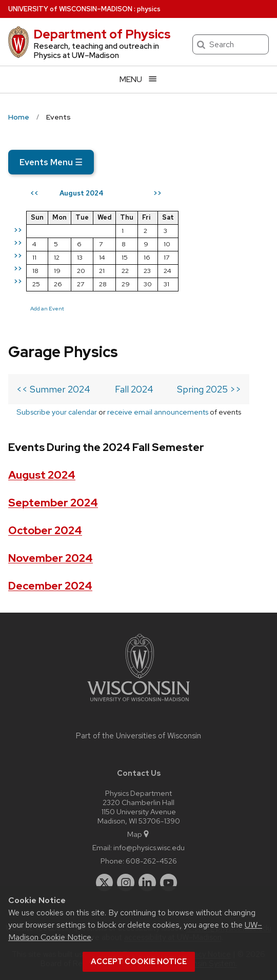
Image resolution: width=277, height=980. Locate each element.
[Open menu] (138, 79)
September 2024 (53, 503)
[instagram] (126, 883)
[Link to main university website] (138, 703)
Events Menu (51, 162)
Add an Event (47, 308)
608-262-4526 (151, 861)
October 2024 (45, 530)
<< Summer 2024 (53, 389)
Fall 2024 (134, 389)
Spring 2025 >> (209, 389)
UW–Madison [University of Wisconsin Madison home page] (70, 9)
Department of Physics (102, 34)
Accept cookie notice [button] (139, 962)
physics (149, 9)
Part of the (138, 736)
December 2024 (50, 586)
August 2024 (42, 475)
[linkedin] (147, 883)
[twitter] (105, 883)
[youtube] (169, 883)
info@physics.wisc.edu (149, 847)
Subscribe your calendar (57, 412)
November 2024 (51, 558)
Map (139, 834)
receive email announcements (158, 412)
